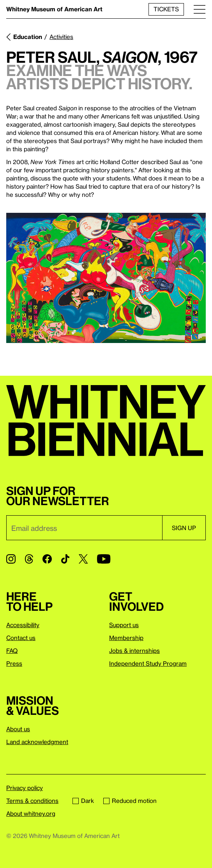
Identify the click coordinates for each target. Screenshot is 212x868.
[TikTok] (65, 559)
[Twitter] (83, 559)
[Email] (84, 528)
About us (18, 729)
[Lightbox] (106, 278)
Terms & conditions (32, 801)
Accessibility (23, 625)
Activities (61, 37)
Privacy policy (25, 788)
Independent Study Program (148, 663)
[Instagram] (11, 559)
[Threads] (29, 559)
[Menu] (200, 9)
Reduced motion (130, 801)
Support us (124, 625)
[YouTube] (104, 559)
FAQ (12, 651)
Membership (126, 638)
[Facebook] (47, 559)
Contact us (21, 638)
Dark (83, 801)
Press (14, 663)
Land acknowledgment (37, 742)
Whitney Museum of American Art (54, 9)
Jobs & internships (134, 651)
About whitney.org (31, 813)
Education (28, 37)
